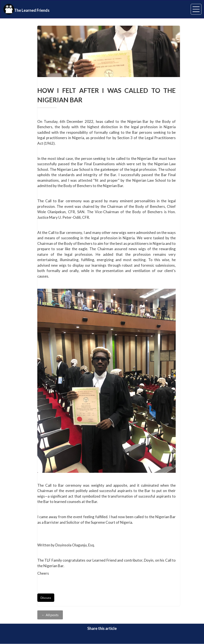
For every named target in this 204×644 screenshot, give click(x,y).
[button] (196, 9)
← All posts (50, 615)
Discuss (46, 598)
